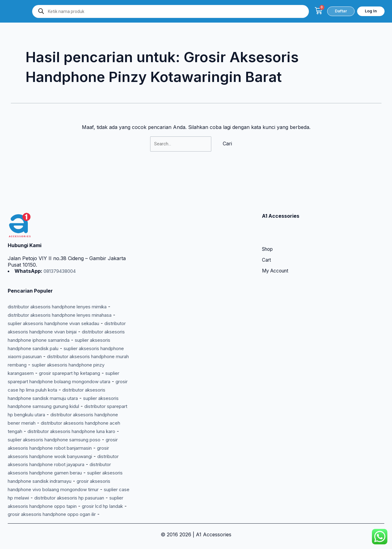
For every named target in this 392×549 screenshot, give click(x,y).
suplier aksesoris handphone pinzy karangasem (64, 343)
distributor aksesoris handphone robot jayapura (64, 449)
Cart (267, 232)
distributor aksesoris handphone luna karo (58, 416)
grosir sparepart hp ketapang (42, 351)
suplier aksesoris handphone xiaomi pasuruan (62, 327)
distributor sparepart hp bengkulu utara (54, 392)
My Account (276, 243)
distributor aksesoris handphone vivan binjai (59, 302)
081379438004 (61, 242)
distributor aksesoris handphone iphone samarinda (67, 310)
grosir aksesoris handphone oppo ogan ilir (78, 506)
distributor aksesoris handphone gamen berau (62, 457)
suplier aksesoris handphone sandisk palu (61, 319)
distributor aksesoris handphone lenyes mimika (63, 278)
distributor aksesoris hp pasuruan (47, 490)
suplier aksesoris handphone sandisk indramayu (64, 465)
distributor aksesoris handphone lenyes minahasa (66, 286)
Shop (268, 221)
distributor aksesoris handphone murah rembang (65, 335)
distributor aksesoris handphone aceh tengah (61, 408)
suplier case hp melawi (83, 482)
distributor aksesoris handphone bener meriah (62, 400)
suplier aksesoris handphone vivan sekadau (59, 294)
